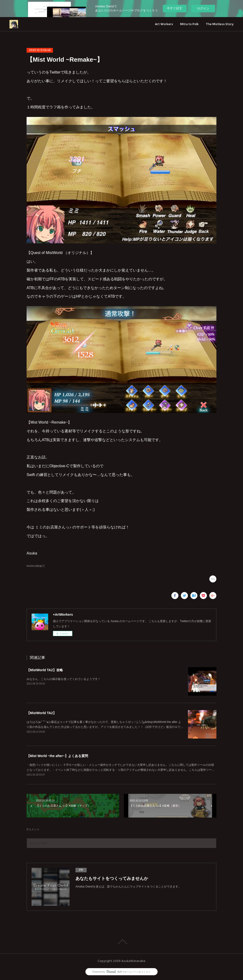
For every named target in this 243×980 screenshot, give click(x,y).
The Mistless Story (220, 24)
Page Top (121, 942)
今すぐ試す (175, 8)
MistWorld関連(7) (36, 566)
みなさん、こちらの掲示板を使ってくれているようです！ (64, 679)
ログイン (203, 8)
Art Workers (164, 24)
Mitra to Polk (189, 24)
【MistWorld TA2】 (41, 713)
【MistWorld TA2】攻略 (45, 670)
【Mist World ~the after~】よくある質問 (57, 756)
